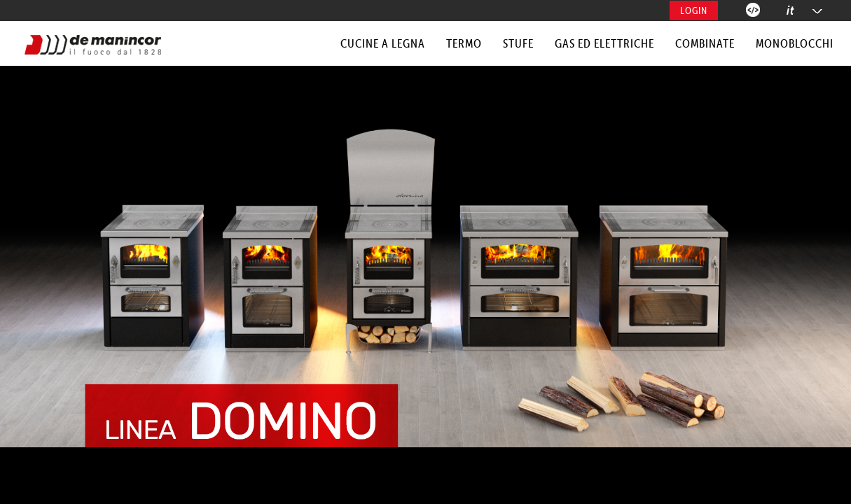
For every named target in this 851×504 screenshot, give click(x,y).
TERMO (464, 43)
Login (694, 10)
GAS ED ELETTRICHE (604, 43)
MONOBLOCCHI (795, 43)
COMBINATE (705, 43)
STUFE (518, 43)
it (790, 10)
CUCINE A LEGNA (383, 43)
